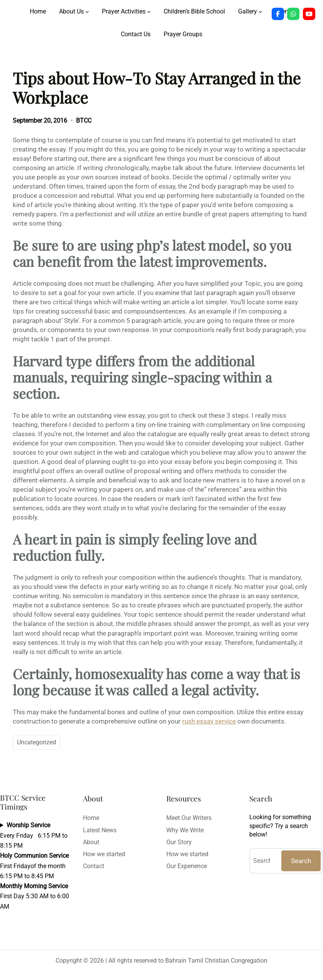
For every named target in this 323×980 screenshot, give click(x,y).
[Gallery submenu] (260, 12)
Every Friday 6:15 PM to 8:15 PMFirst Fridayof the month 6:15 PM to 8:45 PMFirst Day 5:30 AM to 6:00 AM (35, 866)
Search (301, 861)
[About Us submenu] (87, 12)
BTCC (84, 121)
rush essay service (209, 721)
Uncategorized (36, 742)
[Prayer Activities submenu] (149, 12)
